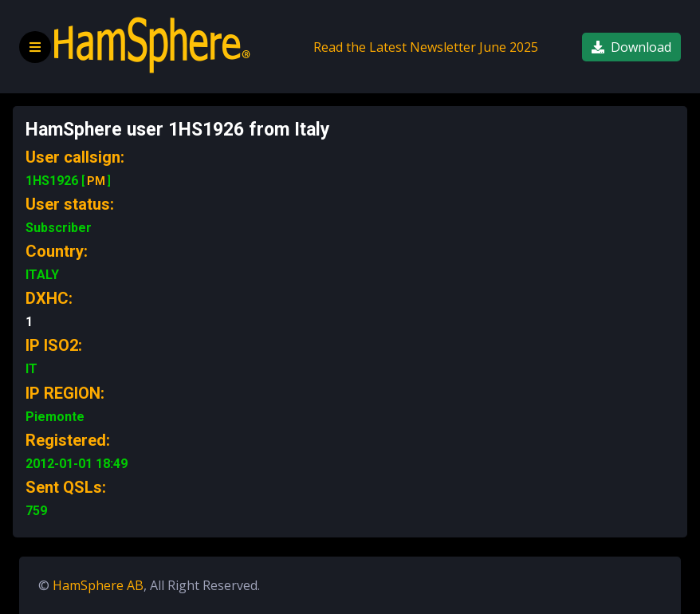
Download (631, 47)
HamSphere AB (98, 585)
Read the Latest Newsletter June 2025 (426, 47)
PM (96, 181)
